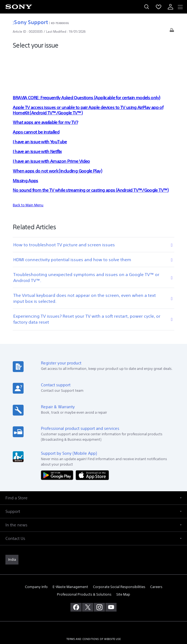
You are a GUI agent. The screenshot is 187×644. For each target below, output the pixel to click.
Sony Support (30, 22)
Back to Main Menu (28, 172)
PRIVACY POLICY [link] (93, 613)
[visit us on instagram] (99, 574)
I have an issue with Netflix (37, 118)
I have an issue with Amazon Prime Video (51, 128)
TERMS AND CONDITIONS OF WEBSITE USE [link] (94, 606)
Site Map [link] (123, 561)
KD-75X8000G (60, 23)
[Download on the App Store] (92, 442)
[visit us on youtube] (111, 574)
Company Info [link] (36, 554)
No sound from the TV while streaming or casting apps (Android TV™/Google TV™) (91, 157)
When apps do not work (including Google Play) (57, 138)
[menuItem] (159, 7)
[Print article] (172, 31)
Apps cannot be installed (36, 99)
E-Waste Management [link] (70, 554)
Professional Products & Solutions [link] (84, 561)
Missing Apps (25, 147)
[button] (94, 465)
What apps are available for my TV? (45, 89)
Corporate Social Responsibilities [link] (119, 554)
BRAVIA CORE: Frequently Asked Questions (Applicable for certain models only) (86, 64)
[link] (12, 526)
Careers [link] (156, 554)
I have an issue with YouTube (40, 108)
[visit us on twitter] (88, 574)
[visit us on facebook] (76, 574)
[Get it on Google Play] (58, 442)
